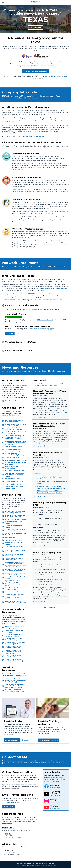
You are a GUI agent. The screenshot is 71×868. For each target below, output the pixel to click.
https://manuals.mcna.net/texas (46, 443)
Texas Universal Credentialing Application (43, 329)
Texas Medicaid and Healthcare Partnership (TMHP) (16, 643)
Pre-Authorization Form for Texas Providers (14, 589)
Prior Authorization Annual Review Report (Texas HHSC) (14, 690)
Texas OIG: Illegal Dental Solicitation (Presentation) (14, 660)
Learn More (35, 27)
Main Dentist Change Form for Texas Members (15, 555)
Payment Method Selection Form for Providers (14, 582)
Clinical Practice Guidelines (14, 447)
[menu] (3, 3)
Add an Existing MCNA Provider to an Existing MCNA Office (15, 512)
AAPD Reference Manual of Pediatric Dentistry (14, 421)
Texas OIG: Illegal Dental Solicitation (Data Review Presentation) (13, 652)
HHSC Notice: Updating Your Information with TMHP (14, 628)
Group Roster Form (11, 537)
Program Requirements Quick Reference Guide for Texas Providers (15, 475)
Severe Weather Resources (14, 484)
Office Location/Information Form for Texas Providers (14, 563)
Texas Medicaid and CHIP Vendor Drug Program (13, 639)
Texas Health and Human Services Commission (13, 635)
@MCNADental (55, 787)
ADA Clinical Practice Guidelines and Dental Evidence (16, 425)
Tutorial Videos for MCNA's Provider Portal (14, 487)
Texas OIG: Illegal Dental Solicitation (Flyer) (13, 656)
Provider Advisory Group (13, 479)
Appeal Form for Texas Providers (16, 519)
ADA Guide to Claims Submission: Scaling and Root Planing (16, 429)
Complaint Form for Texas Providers (14, 522)
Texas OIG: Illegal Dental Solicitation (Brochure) (13, 647)
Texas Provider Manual (12, 401)
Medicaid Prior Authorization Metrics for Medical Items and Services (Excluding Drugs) (15, 686)
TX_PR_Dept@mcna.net (10, 802)
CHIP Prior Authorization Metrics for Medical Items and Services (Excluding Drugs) (16, 680)
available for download (55, 560)
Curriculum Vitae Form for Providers (14, 526)
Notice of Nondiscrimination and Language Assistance (42, 866)
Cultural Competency (12, 457)
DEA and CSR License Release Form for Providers (15, 530)
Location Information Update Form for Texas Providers (15, 551)
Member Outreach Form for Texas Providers (14, 559)
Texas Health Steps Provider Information (14, 631)
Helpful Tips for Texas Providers (16, 460)
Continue (10, 334)
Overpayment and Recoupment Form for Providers (16, 574)
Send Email (8, 807)
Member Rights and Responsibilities (11, 467)
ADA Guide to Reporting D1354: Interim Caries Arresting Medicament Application (15, 437)
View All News (50, 607)
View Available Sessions (48, 740)
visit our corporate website (35, 136)
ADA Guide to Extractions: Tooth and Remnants (16, 433)
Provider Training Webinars (53, 535)
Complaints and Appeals (13, 449)
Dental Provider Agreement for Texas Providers (15, 534)
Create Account (11, 740)
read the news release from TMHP (56, 412)
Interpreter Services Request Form (15, 547)
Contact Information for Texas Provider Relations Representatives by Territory (15, 453)
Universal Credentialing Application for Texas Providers (16, 602)
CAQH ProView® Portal (45, 320)
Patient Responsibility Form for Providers (15, 578)
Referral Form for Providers (14, 592)
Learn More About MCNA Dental (35, 71)
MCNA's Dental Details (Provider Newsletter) (16, 463)
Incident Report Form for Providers (13, 543)
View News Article (41, 417)
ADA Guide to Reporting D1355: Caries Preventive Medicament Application (15, 443)
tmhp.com (54, 404)
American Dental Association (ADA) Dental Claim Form (15, 516)
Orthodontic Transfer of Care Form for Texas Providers (15, 570)
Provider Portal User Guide (14, 481)
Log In (25, 740)
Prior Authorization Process (14, 471)
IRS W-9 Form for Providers (14, 540)
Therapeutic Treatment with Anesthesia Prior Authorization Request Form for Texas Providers (15, 597)
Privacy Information (21, 866)
